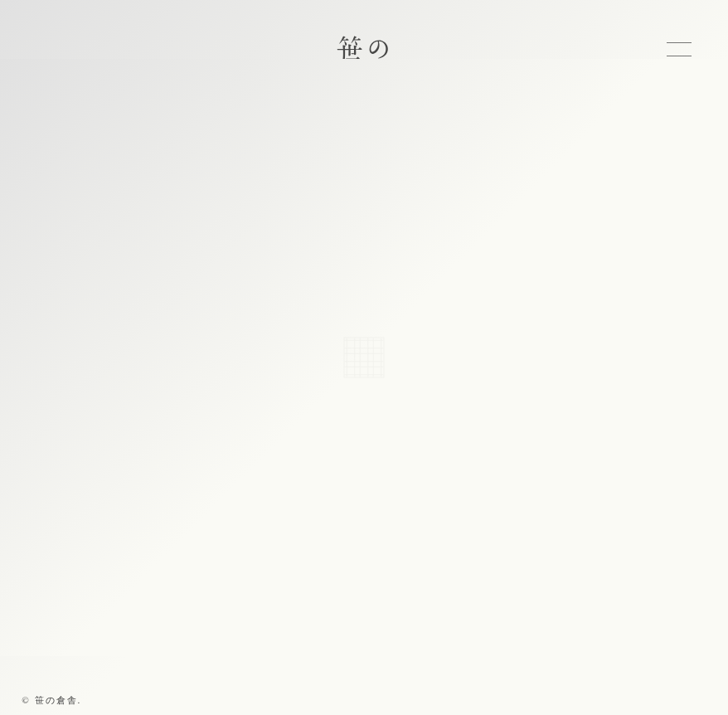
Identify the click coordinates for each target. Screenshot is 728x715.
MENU (679, 49)
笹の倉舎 (364, 65)
